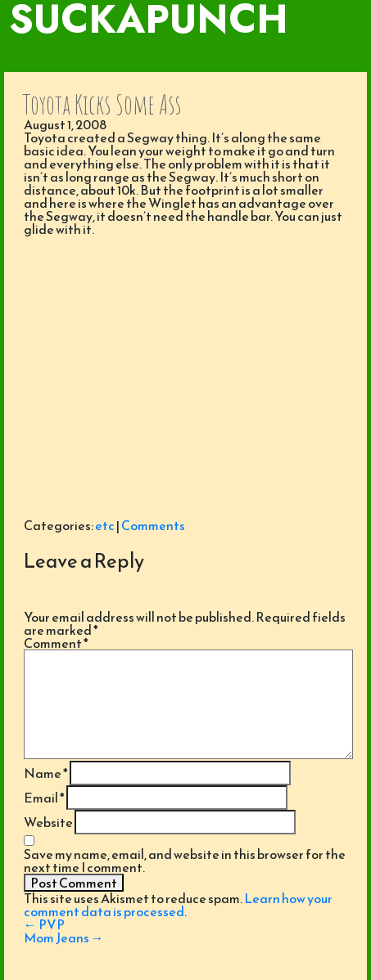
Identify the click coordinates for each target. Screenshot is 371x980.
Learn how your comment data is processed (178, 905)
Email (44, 798)
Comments (153, 525)
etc (105, 525)
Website (48, 822)
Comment (56, 643)
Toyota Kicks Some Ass (102, 104)
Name (46, 773)
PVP (44, 924)
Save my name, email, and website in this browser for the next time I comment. (185, 861)
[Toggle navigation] (185, 56)
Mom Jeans (64, 937)
